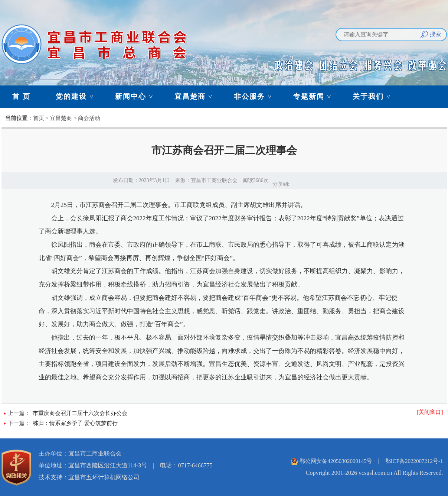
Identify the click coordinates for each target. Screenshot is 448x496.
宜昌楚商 (197, 96)
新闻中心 (138, 96)
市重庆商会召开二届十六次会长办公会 (80, 413)
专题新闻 (316, 96)
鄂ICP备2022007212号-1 (414, 461)
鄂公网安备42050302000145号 (336, 461)
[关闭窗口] (430, 412)
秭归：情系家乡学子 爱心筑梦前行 (75, 423)
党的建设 (78, 96)
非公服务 (256, 96)
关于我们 (375, 96)
